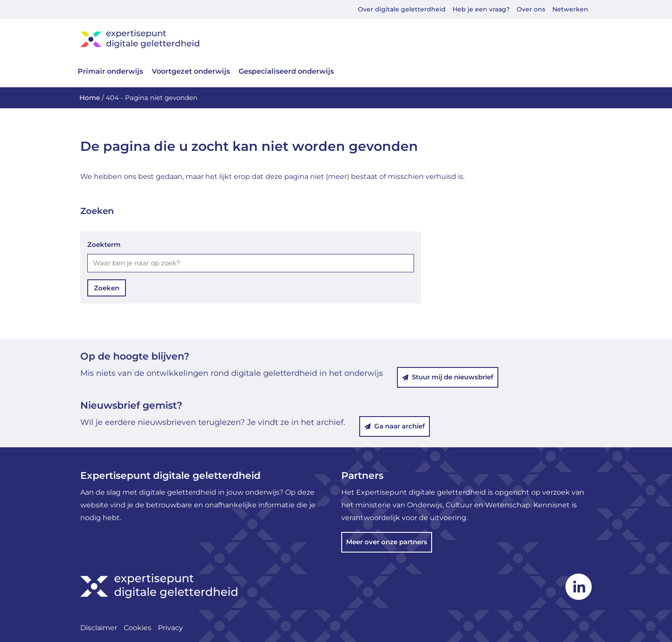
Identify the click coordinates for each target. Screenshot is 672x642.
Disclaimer (99, 628)
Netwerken (570, 9)
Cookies (138, 628)
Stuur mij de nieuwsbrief (448, 377)
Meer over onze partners (387, 542)
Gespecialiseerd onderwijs (286, 71)
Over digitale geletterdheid (402, 9)
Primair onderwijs (110, 71)
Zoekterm (104, 244)
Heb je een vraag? (481, 9)
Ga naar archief (395, 426)
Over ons (531, 9)
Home (90, 98)
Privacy (170, 628)
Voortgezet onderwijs (191, 71)
